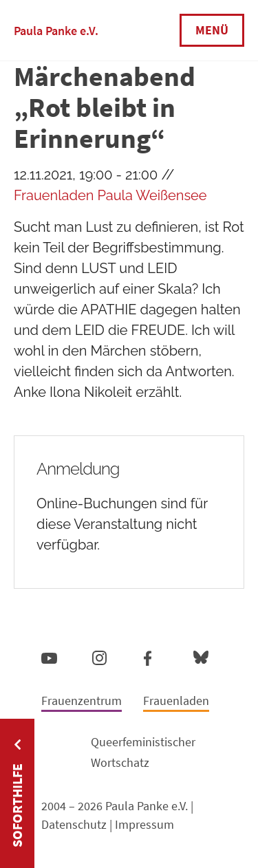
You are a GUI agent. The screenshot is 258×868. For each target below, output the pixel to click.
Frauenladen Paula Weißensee (110, 195)
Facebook (148, 655)
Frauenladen (176, 701)
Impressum (144, 824)
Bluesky (201, 657)
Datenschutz (74, 824)
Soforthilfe (17, 805)
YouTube (49, 658)
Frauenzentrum (82, 701)
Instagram (99, 656)
